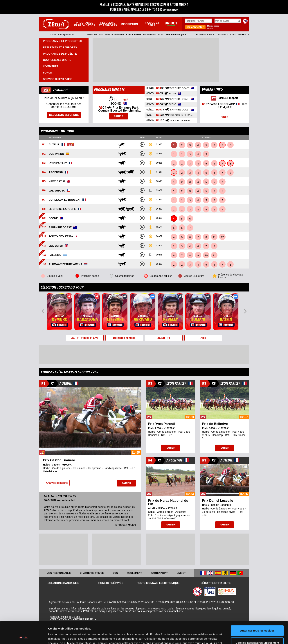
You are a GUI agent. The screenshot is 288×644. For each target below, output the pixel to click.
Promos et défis (151, 24)
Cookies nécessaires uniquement (257, 622)
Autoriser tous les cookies (257, 610)
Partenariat (159, 573)
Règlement (134, 573)
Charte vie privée (92, 573)
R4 (44, 172)
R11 (44, 237)
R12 (44, 246)
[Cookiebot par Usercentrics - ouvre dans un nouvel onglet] (24, 637)
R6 (44, 191)
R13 (44, 255)
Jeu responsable (59, 573)
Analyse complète (57, 483)
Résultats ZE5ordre (64, 115)
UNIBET (181, 573)
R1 (44, 145)
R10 (44, 227)
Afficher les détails (61, 637)
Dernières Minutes (124, 338)
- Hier (225, 106)
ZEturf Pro (164, 338)
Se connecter (195, 27)
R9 (44, 218)
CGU (115, 573)
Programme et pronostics (84, 24)
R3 (44, 163)
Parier (119, 116)
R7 (44, 200)
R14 (44, 264)
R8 (44, 209)
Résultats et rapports (108, 24)
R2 (44, 154)
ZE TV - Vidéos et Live (85, 338)
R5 (44, 181)
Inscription (129, 24)
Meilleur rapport (224, 98)
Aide (203, 338)
